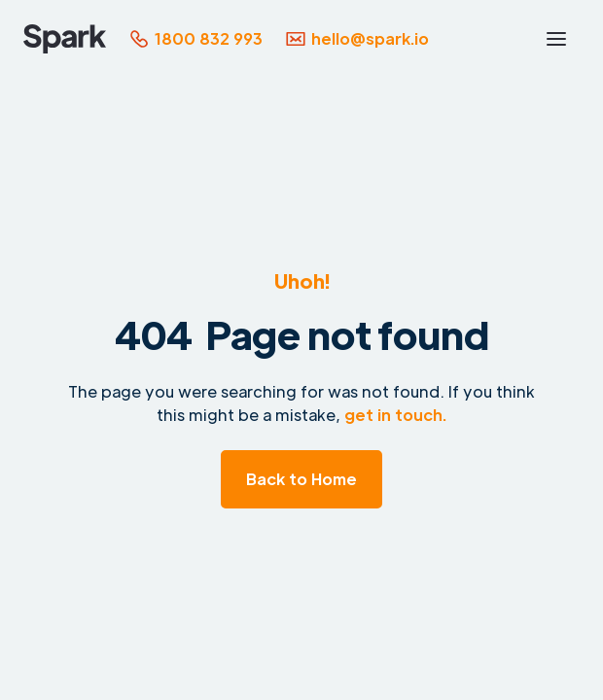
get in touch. (395, 415)
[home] (65, 39)
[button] (556, 39)
